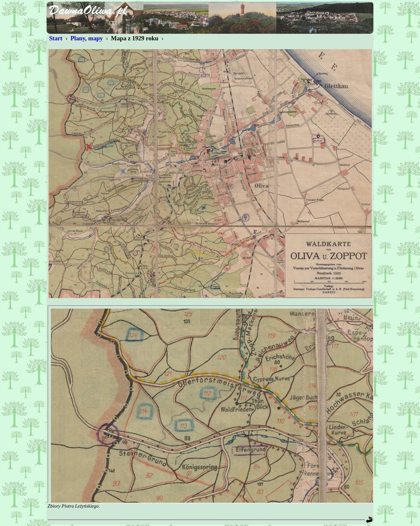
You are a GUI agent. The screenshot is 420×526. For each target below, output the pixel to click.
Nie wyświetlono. (211, 404)
